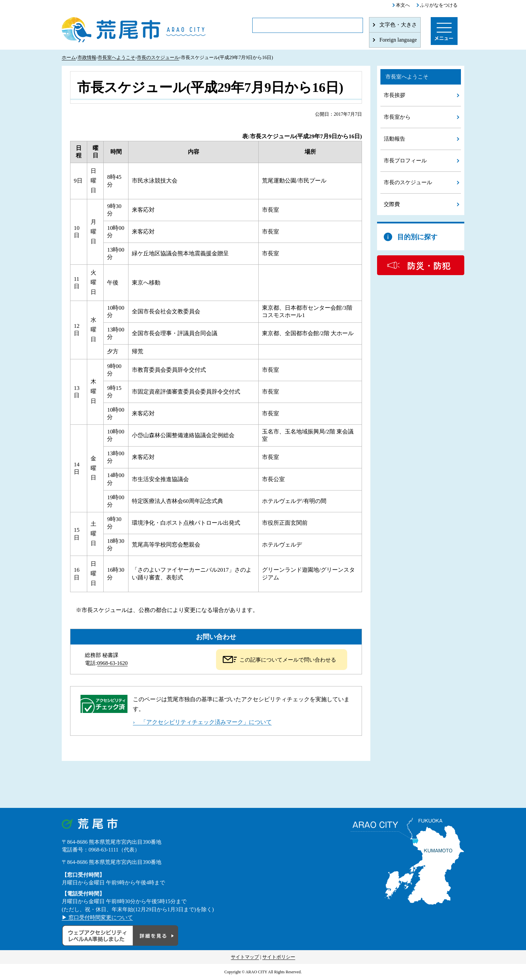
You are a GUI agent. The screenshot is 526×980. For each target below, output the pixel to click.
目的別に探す (417, 237)
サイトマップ (245, 957)
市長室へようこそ (116, 58)
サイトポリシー (279, 957)
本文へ (403, 5)
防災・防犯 (429, 266)
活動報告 (394, 139)
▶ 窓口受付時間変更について (97, 917)
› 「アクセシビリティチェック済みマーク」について (202, 722)
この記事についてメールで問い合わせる (288, 660)
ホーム (69, 58)
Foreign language (398, 40)
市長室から (397, 117)
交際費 (392, 204)
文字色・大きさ (398, 25)
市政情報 (87, 58)
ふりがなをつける (439, 5)
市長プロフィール (405, 161)
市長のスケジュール (158, 58)
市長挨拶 (394, 95)
